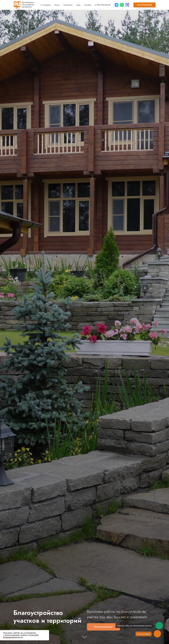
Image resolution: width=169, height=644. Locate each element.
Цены (78, 5)
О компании (46, 5)
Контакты (88, 5)
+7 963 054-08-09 (102, 5)
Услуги (57, 5)
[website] (122, 5)
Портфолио (68, 5)
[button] (145, 5)
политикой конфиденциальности (21, 636)
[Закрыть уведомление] (47, 632)
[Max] (127, 5)
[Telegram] (117, 5)
